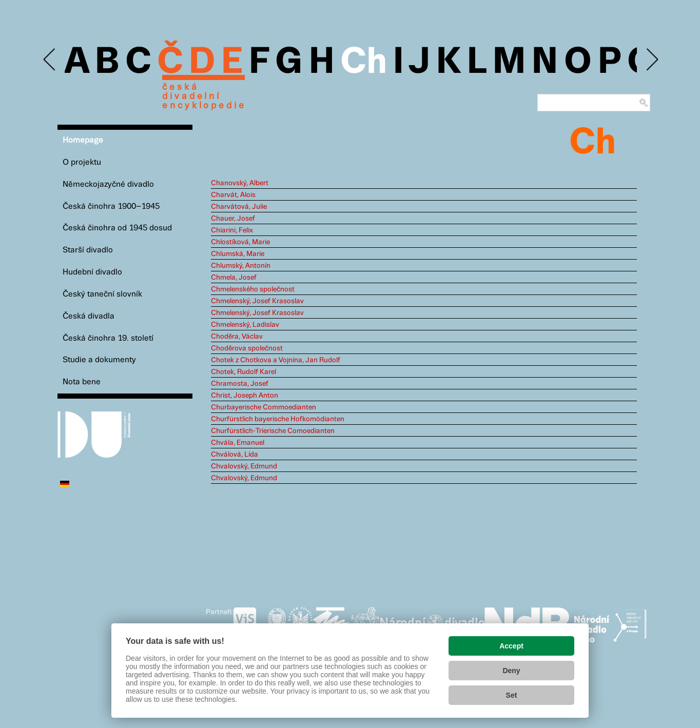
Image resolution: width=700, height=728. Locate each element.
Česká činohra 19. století (108, 338)
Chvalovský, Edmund (244, 466)
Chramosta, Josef (240, 384)
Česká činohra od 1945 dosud (117, 228)
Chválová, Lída (235, 455)
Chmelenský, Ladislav (245, 325)
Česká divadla (89, 316)
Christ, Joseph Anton (245, 396)
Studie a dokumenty (99, 360)
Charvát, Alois (233, 195)
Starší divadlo (88, 250)
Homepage (83, 140)
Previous (50, 60)
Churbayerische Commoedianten (264, 407)
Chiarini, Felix (232, 230)
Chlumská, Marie (238, 254)
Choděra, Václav (237, 337)
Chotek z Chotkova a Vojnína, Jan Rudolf (276, 360)
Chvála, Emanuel (238, 443)
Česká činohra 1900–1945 (111, 206)
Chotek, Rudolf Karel (244, 372)
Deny (511, 671)
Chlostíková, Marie (240, 242)
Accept (511, 646)
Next (652, 60)
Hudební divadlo (92, 272)
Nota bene (82, 382)
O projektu (82, 162)
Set (512, 695)
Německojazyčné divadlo (108, 184)
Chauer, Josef (233, 219)
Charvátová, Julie (239, 207)
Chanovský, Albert (240, 183)
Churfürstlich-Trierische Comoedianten (273, 431)
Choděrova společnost (247, 348)
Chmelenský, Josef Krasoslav (257, 301)
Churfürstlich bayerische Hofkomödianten (278, 419)
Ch (364, 63)
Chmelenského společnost (253, 289)
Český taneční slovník (102, 294)
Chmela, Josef (234, 278)
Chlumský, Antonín (241, 266)
